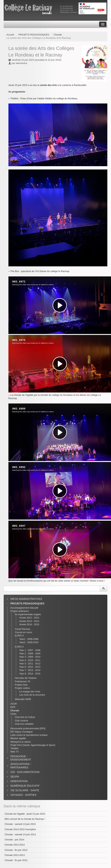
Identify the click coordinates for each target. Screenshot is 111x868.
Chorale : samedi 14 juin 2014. (21, 834)
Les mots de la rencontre (32, 695)
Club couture (22, 721)
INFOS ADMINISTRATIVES (26, 599)
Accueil (10, 35)
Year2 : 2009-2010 (29, 642)
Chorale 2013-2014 (15, 845)
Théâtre (14, 748)
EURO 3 (19, 636)
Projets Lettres (22, 688)
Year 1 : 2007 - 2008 (30, 650)
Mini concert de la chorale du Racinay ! (25, 819)
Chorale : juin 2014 (14, 840)
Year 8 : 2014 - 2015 (30, 674)
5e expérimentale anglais (28, 614)
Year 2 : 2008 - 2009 (30, 653)
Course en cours (23, 632)
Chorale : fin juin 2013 (16, 850)
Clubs (13, 714)
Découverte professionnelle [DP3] (28, 728)
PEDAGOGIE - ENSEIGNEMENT (21, 758)
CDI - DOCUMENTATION (25, 772)
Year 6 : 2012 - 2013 (30, 667)
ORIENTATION (19, 781)
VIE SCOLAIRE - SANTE (25, 790)
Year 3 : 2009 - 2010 (30, 657)
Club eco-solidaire (24, 724)
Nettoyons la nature (21, 742)
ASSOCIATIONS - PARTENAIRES (21, 766)
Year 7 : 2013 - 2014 (30, 670)
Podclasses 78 (22, 681)
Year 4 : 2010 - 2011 (30, 660)
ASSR (14, 704)
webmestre (21, 63)
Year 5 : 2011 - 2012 (30, 664)
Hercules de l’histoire (26, 678)
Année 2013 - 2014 (29, 621)
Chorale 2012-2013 (15, 855)
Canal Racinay (22, 629)
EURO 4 (19, 647)
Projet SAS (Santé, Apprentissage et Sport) (33, 745)
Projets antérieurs (20, 611)
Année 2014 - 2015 (29, 624)
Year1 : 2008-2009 (29, 639)
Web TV (15, 752)
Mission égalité (18, 738)
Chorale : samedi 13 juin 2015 (20, 824)
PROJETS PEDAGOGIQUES (34, 35)
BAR (13, 707)
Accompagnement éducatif (24, 608)
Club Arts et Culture (25, 717)
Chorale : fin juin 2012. (16, 860)
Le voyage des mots (30, 691)
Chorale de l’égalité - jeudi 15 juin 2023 (25, 814)
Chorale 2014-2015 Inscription (20, 829)
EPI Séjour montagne (22, 732)
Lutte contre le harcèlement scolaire (29, 735)
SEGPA (15, 777)
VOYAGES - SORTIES (23, 795)
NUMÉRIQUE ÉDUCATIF (25, 786)
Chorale (58, 35)
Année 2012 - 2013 (29, 618)
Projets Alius (21, 685)
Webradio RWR (23, 699)
